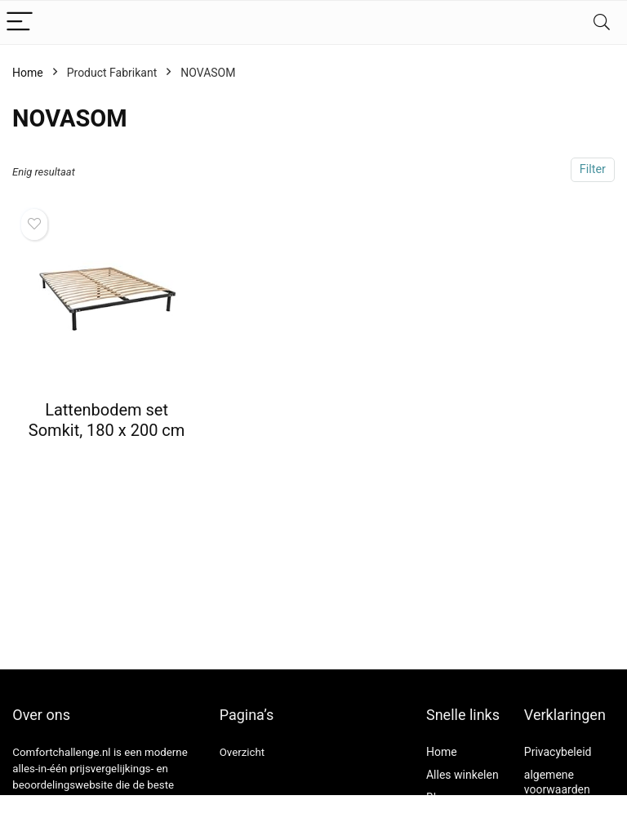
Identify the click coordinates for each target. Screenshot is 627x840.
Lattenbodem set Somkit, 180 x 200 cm (107, 420)
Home (28, 73)
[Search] (602, 22)
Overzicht (242, 752)
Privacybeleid (558, 752)
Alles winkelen (462, 775)
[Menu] (20, 22)
